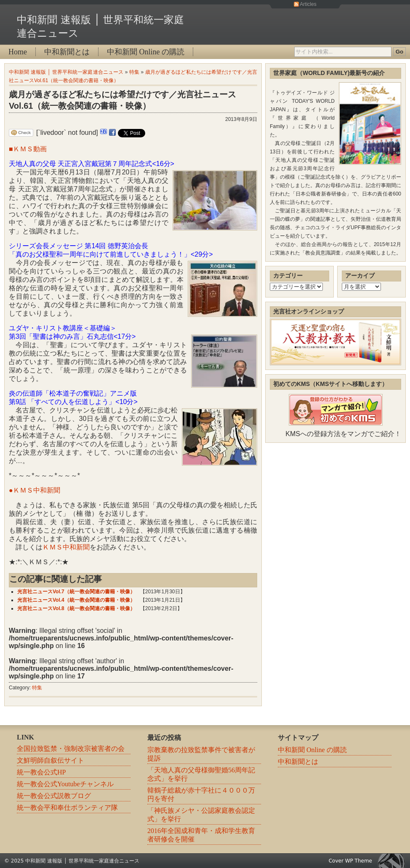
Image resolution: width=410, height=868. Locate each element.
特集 (134, 72)
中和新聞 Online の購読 (146, 52)
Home (18, 52)
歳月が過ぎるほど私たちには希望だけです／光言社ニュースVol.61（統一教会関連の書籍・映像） (122, 100)
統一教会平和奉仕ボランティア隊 (67, 808)
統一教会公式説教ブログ (54, 796)
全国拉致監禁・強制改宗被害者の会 (71, 749)
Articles (308, 4)
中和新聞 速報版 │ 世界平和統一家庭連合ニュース (66, 72)
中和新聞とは (67, 52)
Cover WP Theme (350, 861)
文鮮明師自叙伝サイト (51, 760)
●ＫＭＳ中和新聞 (35, 490)
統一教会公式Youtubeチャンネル (65, 784)
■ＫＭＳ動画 (28, 149)
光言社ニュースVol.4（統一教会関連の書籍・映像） (76, 600)
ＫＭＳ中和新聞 (66, 547)
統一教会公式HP (41, 772)
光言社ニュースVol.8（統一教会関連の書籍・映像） (76, 608)
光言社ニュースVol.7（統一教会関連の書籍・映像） (76, 592)
